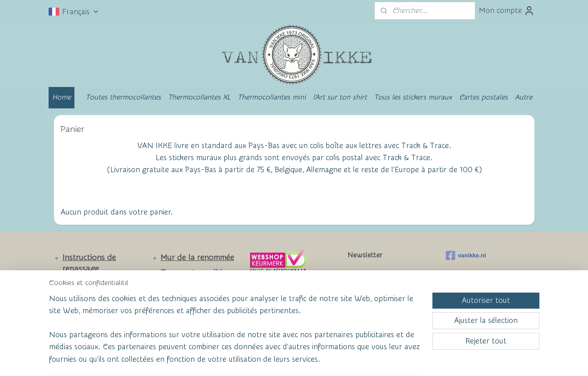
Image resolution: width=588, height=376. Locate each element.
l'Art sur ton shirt (340, 97)
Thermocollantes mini (272, 97)
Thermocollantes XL (199, 97)
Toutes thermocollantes (123, 97)
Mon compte (507, 11)
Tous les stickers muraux (413, 97)
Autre (524, 97)
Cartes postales (483, 97)
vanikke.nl (466, 256)
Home (62, 97)
